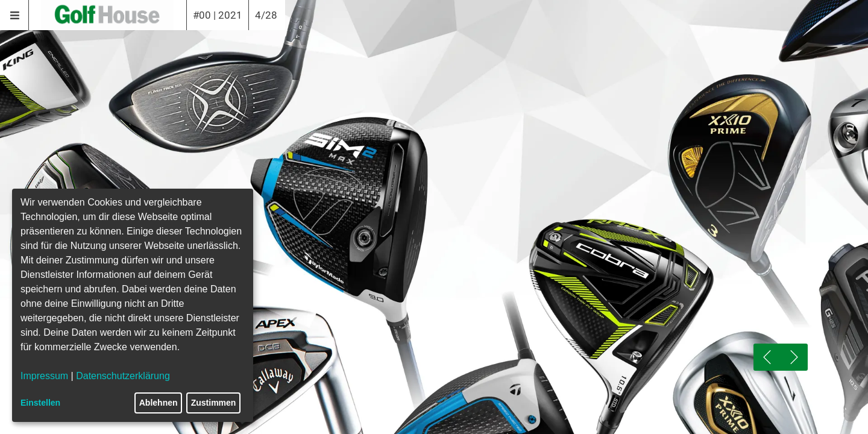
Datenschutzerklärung (123, 376)
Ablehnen (159, 403)
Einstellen (40, 403)
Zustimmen (214, 403)
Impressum (44, 376)
